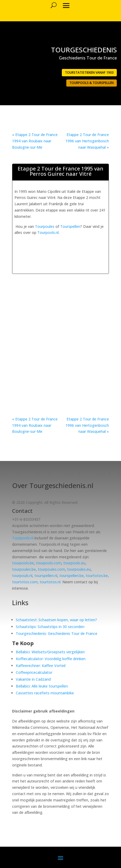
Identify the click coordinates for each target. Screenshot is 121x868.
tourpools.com (49, 563)
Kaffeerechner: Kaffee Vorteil (41, 666)
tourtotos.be (97, 576)
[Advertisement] (68, 242)
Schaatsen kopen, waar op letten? (68, 620)
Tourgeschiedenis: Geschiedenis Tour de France (57, 633)
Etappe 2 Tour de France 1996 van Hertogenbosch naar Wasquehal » (87, 141)
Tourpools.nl (48, 232)
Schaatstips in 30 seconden (61, 627)
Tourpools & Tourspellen (92, 83)
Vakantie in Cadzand (33, 679)
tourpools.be (23, 563)
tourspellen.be (72, 576)
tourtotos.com (25, 582)
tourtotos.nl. (51, 582)
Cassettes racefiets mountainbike (45, 693)
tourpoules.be (24, 569)
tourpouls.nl (22, 576)
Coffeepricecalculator (34, 672)
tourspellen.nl (46, 576)
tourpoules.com (51, 569)
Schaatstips (26, 627)
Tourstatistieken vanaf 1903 (89, 72)
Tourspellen (70, 226)
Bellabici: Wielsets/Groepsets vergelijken (50, 652)
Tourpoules (45, 226)
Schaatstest (26, 620)
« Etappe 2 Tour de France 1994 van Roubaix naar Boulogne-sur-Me (35, 141)
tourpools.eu (74, 563)
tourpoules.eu (79, 569)
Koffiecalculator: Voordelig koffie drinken (51, 659)
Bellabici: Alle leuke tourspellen (42, 686)
